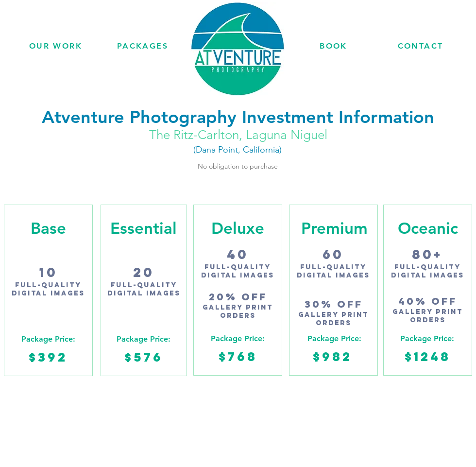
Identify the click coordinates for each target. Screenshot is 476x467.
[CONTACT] (420, 46)
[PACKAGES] (143, 46)
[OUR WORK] (56, 46)
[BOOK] (333, 46)
